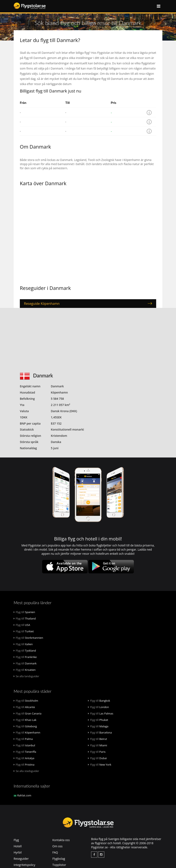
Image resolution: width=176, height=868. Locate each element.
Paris (97, 752)
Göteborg (25, 726)
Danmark (25, 663)
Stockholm (26, 701)
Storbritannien (28, 638)
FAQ (55, 852)
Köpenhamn (27, 732)
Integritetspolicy (24, 865)
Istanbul (24, 745)
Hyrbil (18, 852)
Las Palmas (101, 713)
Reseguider (21, 859)
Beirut (98, 739)
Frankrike (25, 657)
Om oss (58, 846)
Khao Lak (25, 720)
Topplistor (59, 865)
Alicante (24, 707)
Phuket (98, 720)
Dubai (97, 758)
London (98, 707)
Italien (23, 644)
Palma (23, 739)
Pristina (24, 765)
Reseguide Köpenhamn (42, 304)
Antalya (24, 758)
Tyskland (25, 651)
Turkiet (24, 631)
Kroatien (25, 670)
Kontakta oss (61, 840)
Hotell (18, 846)
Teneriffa (25, 752)
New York (100, 765)
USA (22, 625)
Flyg (16, 840)
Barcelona (100, 732)
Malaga (98, 726)
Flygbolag (59, 859)
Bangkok (99, 701)
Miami (98, 745)
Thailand (25, 618)
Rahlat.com (22, 795)
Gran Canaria (28, 713)
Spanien (24, 612)
